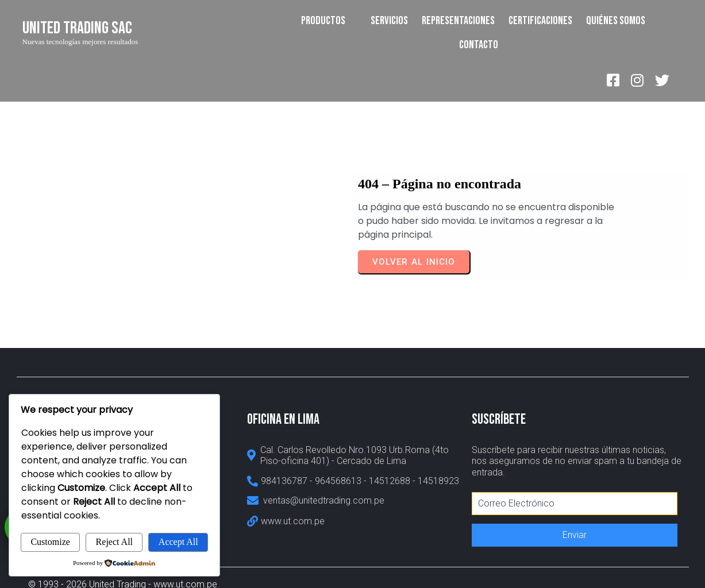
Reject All (114, 542)
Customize (50, 542)
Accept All (178, 542)
